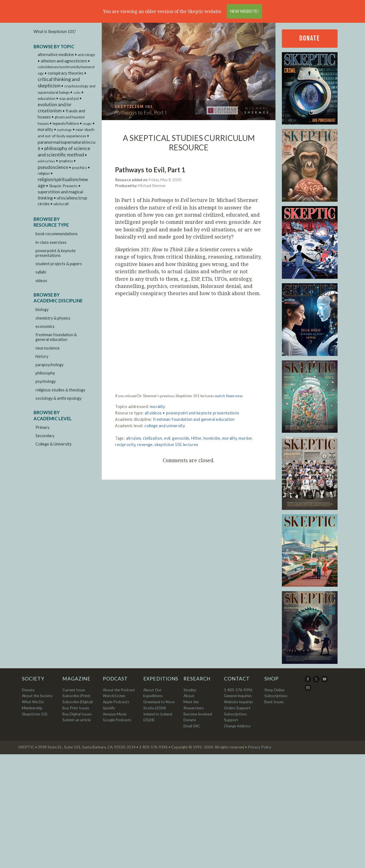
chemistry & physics (53, 318)
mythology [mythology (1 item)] (64, 130)
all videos (153, 413)
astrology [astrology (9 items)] (86, 55)
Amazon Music (115, 714)
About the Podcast (119, 690)
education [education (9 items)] (47, 98)
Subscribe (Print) (76, 696)
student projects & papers (59, 264)
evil (167, 438)
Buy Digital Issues (77, 714)
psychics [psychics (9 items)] (80, 167)
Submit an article (76, 720)
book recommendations (57, 234)
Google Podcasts (117, 720)
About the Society (37, 696)
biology (42, 309)
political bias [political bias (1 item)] (46, 161)
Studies (190, 690)
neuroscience (48, 348)
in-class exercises (51, 242)
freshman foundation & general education (56, 337)
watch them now (229, 396)
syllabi (41, 272)
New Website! (244, 11)
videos (41, 281)
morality (158, 407)
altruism (134, 438)
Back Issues (274, 702)
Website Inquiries (238, 702)
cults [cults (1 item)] (77, 93)
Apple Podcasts (116, 702)
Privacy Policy (260, 747)
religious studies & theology (60, 390)
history (42, 356)
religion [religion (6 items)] (44, 173)
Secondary (45, 436)
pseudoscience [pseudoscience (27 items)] (53, 167)
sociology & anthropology (58, 398)
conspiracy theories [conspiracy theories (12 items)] (66, 73)
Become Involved (198, 714)
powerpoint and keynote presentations (203, 413)
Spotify (109, 708)
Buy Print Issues (76, 708)
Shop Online (274, 690)
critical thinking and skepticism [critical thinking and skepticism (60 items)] (59, 82)
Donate (310, 38)
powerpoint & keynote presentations (56, 253)
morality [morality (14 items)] (45, 129)
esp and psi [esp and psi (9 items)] (69, 98)
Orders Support (237, 708)
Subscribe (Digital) (78, 702)
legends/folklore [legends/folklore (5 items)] (66, 123)
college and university (165, 426)
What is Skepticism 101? (55, 31)
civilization (152, 438)
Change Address (237, 726)
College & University (53, 444)
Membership (32, 708)
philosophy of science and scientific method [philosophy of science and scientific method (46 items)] (64, 151)
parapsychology (49, 365)
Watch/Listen (114, 696)
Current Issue (74, 690)
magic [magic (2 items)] (87, 124)
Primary (42, 427)
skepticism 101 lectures (176, 445)
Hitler (196, 438)
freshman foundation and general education (194, 419)
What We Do (33, 702)
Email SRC (192, 726)
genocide (181, 438)
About (189, 696)
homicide (212, 438)
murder (245, 438)
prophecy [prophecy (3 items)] (66, 161)
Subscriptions (276, 696)
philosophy (45, 373)
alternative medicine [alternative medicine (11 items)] (56, 55)
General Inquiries (238, 696)
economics (45, 326)
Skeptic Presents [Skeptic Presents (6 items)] (63, 186)
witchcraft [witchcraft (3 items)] (61, 204)
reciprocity (125, 445)
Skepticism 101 (35, 714)
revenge (145, 445)
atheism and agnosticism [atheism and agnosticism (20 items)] (64, 61)
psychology (46, 381)
